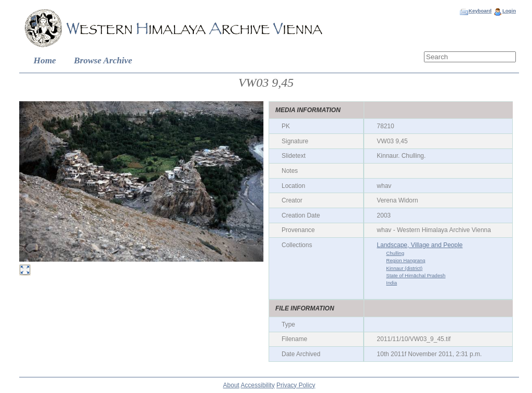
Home (45, 60)
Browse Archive (103, 60)
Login (509, 11)
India (391, 283)
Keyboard (480, 11)
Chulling (395, 253)
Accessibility (257, 385)
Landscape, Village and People (420, 245)
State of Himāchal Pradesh (416, 275)
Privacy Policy (296, 385)
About (231, 385)
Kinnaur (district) (404, 268)
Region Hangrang (405, 260)
